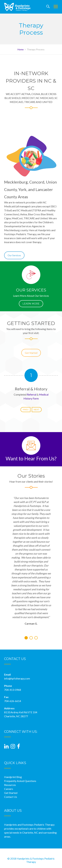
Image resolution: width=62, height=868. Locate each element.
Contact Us (11, 797)
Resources (10, 785)
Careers (9, 789)
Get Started (31, 356)
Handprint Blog (13, 777)
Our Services (14, 259)
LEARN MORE (31, 304)
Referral (32, 394)
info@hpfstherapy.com (17, 678)
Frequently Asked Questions (20, 781)
